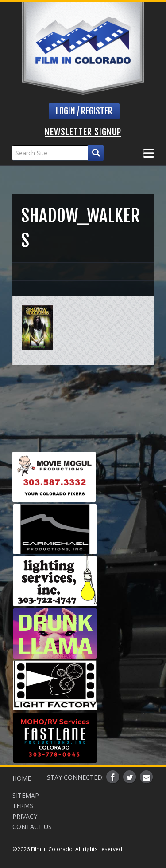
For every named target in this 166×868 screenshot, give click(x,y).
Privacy (25, 816)
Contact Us (32, 827)
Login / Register (84, 111)
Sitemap (26, 795)
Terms (23, 806)
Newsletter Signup (83, 132)
